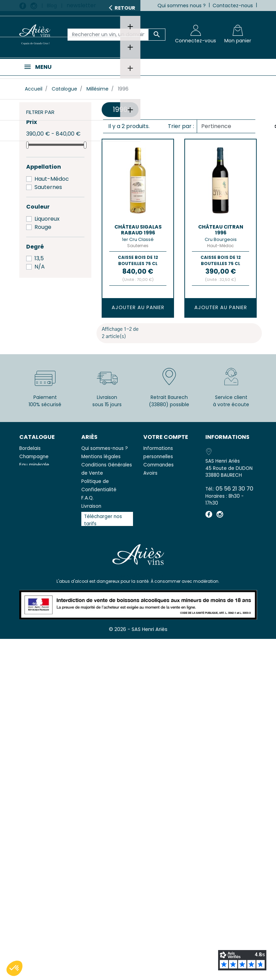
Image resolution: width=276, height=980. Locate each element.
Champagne (34, 457)
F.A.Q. (88, 498)
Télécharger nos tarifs (103, 520)
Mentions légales (101, 457)
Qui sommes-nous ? (105, 448)
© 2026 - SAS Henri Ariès (138, 633)
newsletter (81, 5)
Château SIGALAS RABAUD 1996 (138, 230)
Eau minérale (34, 465)
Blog (52, 6)
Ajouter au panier (138, 307)
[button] (14, 968)
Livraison (91, 506)
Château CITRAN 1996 (221, 230)
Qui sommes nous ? (182, 6)
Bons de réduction (165, 490)
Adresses (154, 481)
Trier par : (181, 126)
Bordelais (30, 448)
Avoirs (150, 473)
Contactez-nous (233, 6)
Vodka (27, 473)
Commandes (159, 465)
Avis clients (94, 533)
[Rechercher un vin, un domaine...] (108, 35)
